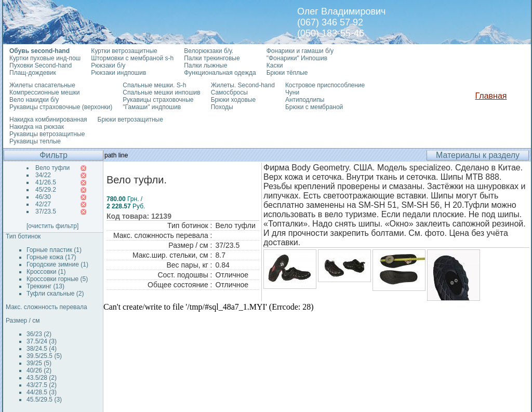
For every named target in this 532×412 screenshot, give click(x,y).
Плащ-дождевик (33, 73)
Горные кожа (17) (51, 257)
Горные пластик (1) (54, 250)
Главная (491, 96)
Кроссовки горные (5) (57, 279)
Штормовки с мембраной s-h (132, 58)
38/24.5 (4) (42, 349)
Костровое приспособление (325, 85)
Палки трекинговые (212, 58)
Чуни (292, 92)
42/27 (43, 204)
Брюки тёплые (287, 73)
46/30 (43, 197)
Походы (222, 107)
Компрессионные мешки (45, 92)
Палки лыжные (205, 65)
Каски (275, 65)
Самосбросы (229, 92)
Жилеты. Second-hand (243, 85)
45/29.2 (46, 190)
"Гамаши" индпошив (152, 107)
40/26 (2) (39, 370)
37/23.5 (46, 211)
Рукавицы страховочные (158, 100)
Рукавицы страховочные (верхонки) (61, 107)
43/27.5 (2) (42, 385)
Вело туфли (52, 168)
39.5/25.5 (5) (44, 356)
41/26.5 (46, 182)
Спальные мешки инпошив (161, 92)
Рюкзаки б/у (108, 65)
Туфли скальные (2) (55, 294)
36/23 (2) (39, 334)
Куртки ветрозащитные (124, 51)
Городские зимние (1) (57, 264)
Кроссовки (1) (46, 272)
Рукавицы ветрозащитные (47, 134)
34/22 (43, 175)
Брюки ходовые (233, 100)
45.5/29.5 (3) (44, 400)
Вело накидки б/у (34, 100)
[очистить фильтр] (52, 226)
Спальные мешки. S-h (154, 85)
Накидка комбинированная (48, 119)
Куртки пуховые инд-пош (45, 58)
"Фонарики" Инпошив (297, 58)
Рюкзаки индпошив (118, 73)
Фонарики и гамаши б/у (300, 51)
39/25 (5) (39, 363)
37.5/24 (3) (42, 341)
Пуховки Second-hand (41, 65)
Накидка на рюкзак (37, 127)
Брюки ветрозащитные (130, 119)
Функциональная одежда (220, 73)
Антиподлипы (305, 100)
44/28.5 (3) (42, 392)
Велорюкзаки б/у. (209, 51)
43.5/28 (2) (42, 378)
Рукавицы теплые (35, 141)
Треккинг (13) (45, 286)
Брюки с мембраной (314, 107)
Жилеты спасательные (42, 85)
